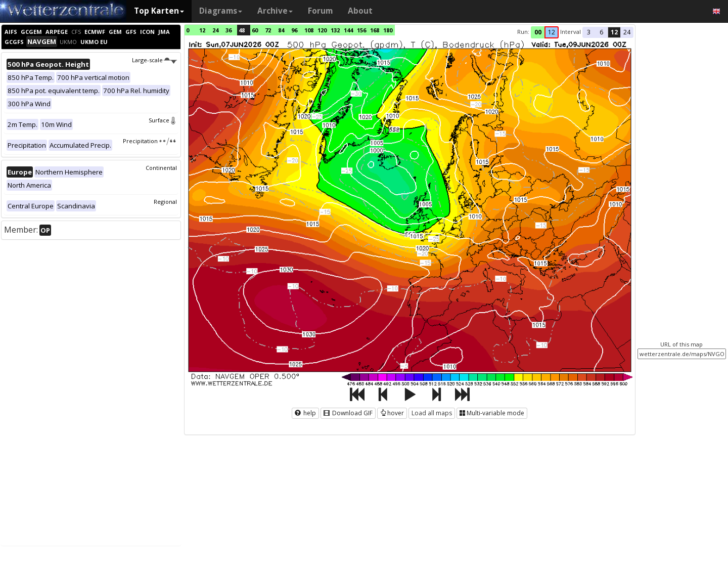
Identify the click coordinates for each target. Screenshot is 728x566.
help (305, 413)
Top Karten (159, 11)
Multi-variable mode (492, 413)
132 (335, 30)
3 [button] (589, 32)
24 (215, 30)
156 (361, 30)
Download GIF (348, 413)
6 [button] (601, 32)
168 (375, 30)
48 (242, 30)
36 (229, 30)
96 (294, 30)
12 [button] (552, 32)
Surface (163, 120)
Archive (275, 11)
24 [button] (627, 32)
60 (255, 30)
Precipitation (150, 141)
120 (322, 30)
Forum (320, 11)
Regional (165, 202)
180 (388, 30)
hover (392, 413)
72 (268, 30)
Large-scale (154, 60)
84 (281, 30)
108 (309, 30)
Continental (161, 168)
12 (202, 30)
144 (348, 30)
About (360, 11)
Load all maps (432, 413)
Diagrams (221, 11)
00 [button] (538, 32)
